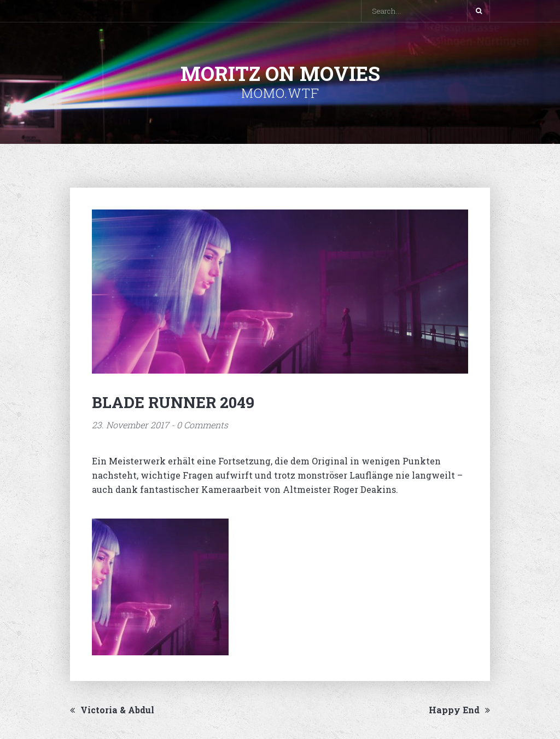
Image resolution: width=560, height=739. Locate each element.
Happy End (459, 710)
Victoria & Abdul (112, 710)
